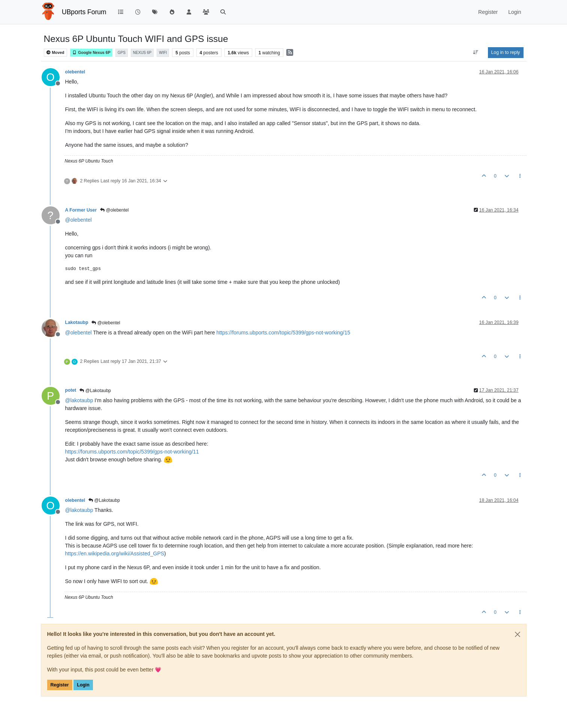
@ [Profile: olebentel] (79, 220)
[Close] (518, 634)
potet (71, 390)
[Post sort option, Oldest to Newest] (475, 52)
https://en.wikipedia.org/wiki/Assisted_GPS (115, 553)
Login (83, 685)
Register (60, 685)
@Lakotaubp (95, 391)
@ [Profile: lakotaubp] (79, 400)
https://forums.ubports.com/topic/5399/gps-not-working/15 (283, 333)
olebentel (75, 72)
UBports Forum (84, 12)
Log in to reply (506, 52)
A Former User (81, 210)
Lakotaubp (77, 322)
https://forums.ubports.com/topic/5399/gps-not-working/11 (132, 452)
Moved (55, 53)
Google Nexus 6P (91, 53)
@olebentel (114, 210)
